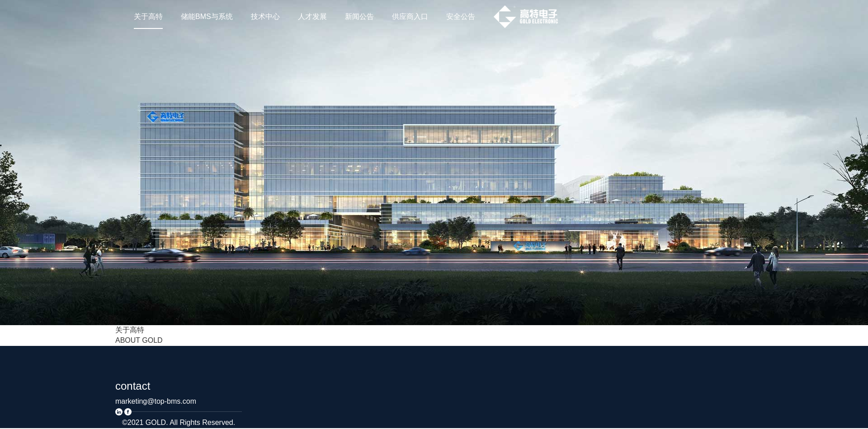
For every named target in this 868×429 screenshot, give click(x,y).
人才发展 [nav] (312, 16)
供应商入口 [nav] (410, 16)
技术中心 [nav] (265, 16)
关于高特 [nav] (148, 16)
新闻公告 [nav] (359, 16)
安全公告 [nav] (461, 16)
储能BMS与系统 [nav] (207, 16)
